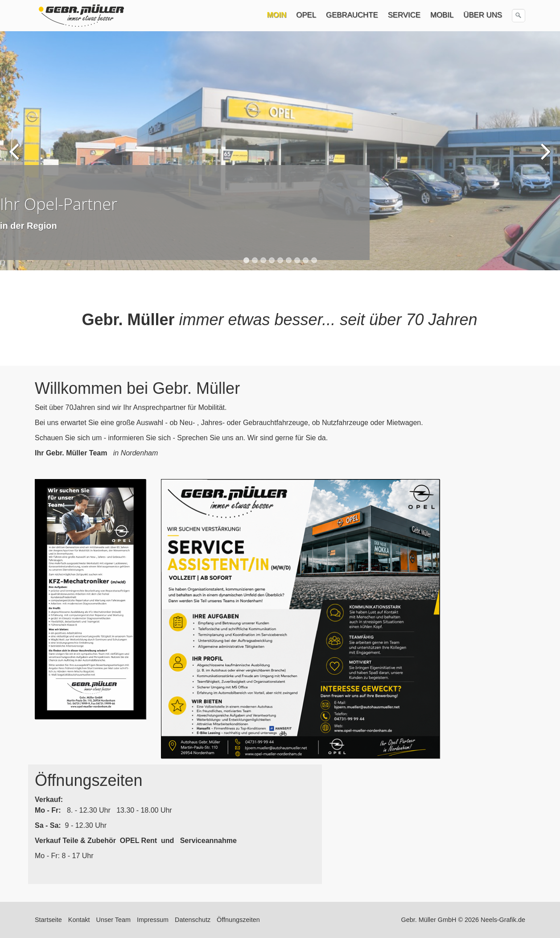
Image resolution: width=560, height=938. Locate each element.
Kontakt (79, 920)
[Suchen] (519, 16)
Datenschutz (193, 920)
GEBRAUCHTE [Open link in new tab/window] (352, 15)
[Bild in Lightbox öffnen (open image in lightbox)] (90, 599)
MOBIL (442, 15)
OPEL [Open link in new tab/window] (306, 15)
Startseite (48, 920)
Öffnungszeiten (238, 920)
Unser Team (113, 920)
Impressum (153, 920)
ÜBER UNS (483, 15)
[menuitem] (277, 15)
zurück (16, 157)
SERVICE (404, 15)
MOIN (277, 15)
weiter (544, 157)
